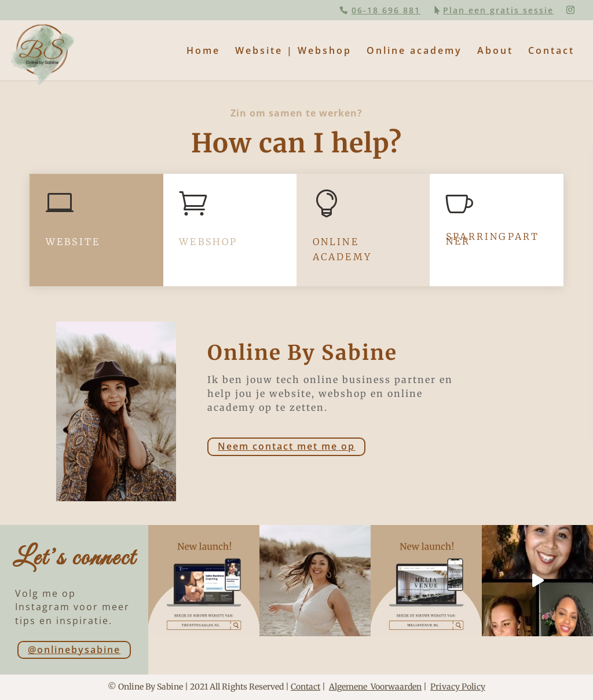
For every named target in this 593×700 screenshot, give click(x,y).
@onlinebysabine (74, 650)
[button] (19, 17)
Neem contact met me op (286, 446)
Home (203, 52)
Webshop (208, 242)
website (73, 242)
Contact (551, 52)
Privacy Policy (458, 687)
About (495, 52)
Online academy (414, 52)
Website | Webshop (293, 52)
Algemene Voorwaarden (375, 687)
